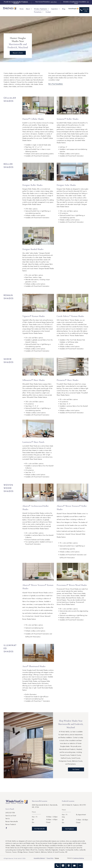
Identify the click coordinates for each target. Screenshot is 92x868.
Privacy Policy (50, 858)
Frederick (25, 2)
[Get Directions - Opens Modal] (69, 866)
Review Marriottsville (12, 821)
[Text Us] (63, 866)
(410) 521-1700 (10, 813)
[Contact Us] (74, 866)
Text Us (8, 819)
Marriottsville (17, 2)
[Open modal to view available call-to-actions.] (80, 866)
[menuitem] (22, 9)
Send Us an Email (11, 816)
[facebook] (6, 828)
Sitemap (57, 858)
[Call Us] (57, 866)
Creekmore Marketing (78, 858)
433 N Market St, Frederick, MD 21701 (74, 805)
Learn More (54, 2)
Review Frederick (11, 824)
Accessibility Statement (39, 858)
